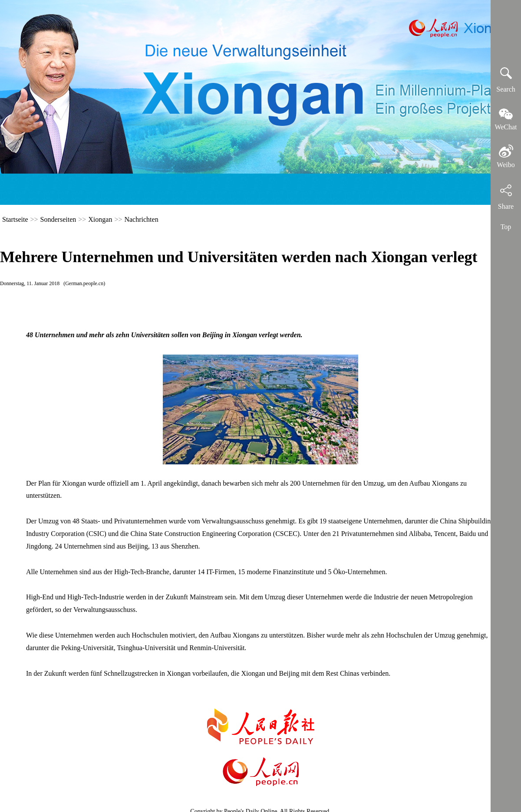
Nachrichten (141, 219)
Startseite (15, 219)
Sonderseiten (58, 219)
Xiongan (100, 219)
